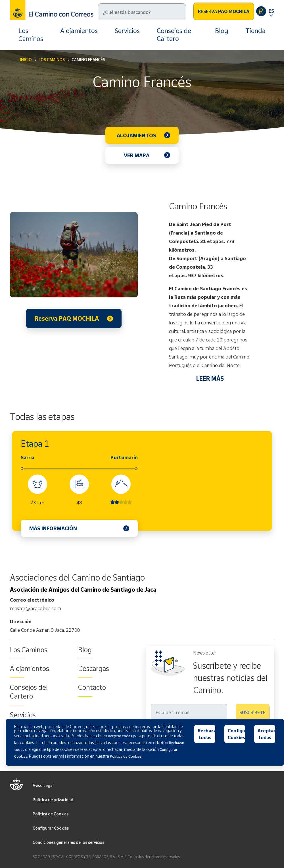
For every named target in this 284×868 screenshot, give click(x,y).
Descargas (94, 668)
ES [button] (271, 11)
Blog (222, 31)
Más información (53, 528)
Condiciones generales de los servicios (68, 842)
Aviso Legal (43, 785)
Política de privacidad (53, 800)
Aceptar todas (267, 734)
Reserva (224, 11)
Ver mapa (137, 155)
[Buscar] (142, 12)
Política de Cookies (51, 814)
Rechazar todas (207, 734)
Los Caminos (31, 35)
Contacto (92, 687)
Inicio (26, 60)
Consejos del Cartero (175, 35)
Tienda (255, 31)
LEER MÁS (210, 378)
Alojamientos (79, 31)
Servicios (127, 31)
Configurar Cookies (51, 828)
